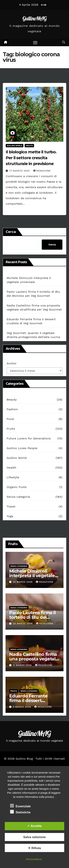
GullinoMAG (34, 18)
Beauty (12, 400)
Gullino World (15, 146)
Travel (11, 506)
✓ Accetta (34, 826)
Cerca (11, 232)
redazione (42, 171)
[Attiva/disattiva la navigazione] (35, 43)
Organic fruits (17, 487)
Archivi (11, 363)
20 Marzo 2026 (23, 624)
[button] (64, 42)
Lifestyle (13, 477)
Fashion (12, 409)
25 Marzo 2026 (23, 582)
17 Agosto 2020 (20, 171)
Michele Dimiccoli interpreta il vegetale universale (32, 576)
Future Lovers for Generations (29, 438)
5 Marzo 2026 (22, 707)
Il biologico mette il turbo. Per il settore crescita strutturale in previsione (31, 158)
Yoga (10, 516)
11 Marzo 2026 (23, 665)
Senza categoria (18, 497)
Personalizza (34, 859)
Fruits (11, 429)
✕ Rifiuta (34, 848)
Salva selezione (34, 837)
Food (10, 419)
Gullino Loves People (22, 448)
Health (29, 146)
